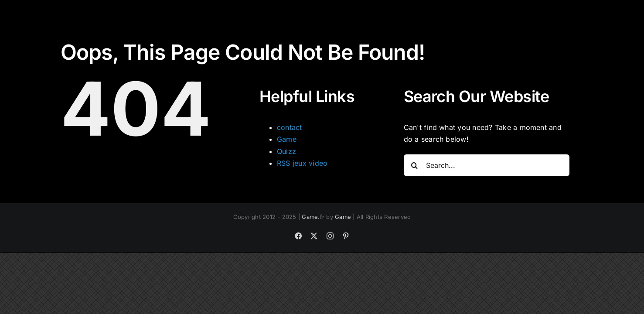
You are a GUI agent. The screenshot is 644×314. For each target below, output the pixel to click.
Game (287, 139)
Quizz (286, 151)
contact (290, 127)
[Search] (415, 165)
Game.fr (313, 217)
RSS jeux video (302, 163)
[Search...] (487, 165)
